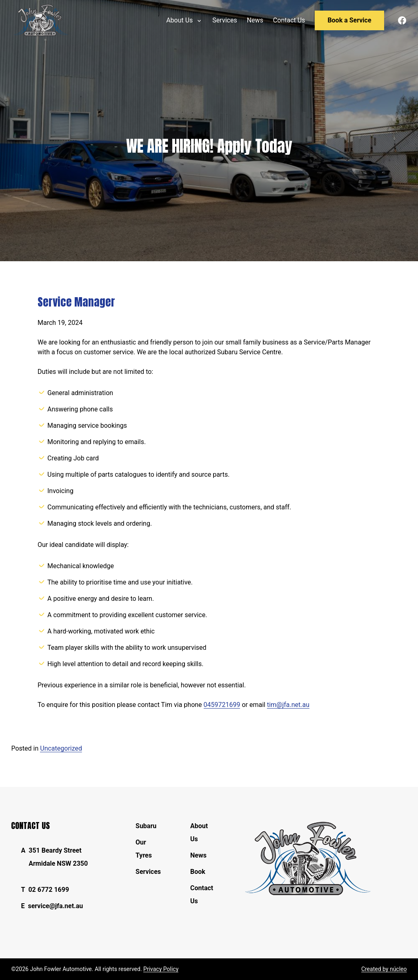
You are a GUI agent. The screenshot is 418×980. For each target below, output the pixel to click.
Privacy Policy (161, 969)
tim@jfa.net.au (288, 705)
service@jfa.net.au (55, 906)
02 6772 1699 (49, 890)
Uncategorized (61, 748)
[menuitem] (225, 20)
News (198, 855)
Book (198, 872)
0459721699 (222, 705)
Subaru (146, 826)
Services (148, 872)
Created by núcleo (384, 969)
